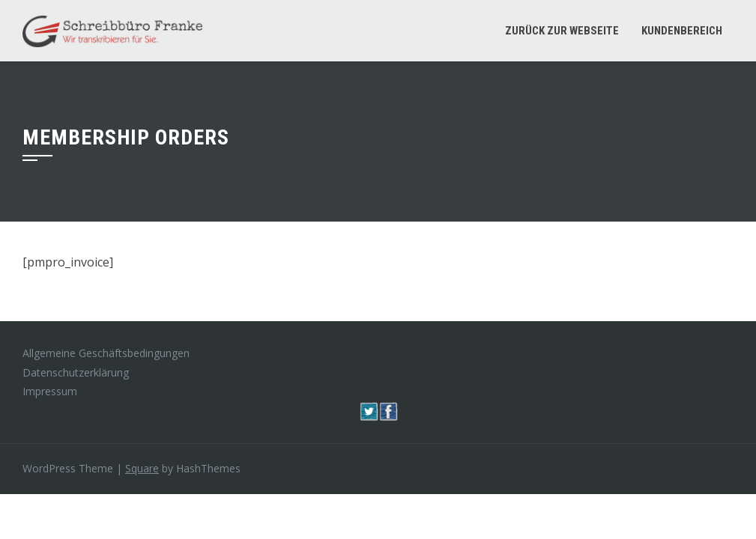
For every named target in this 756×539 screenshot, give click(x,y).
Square (142, 468)
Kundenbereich (682, 31)
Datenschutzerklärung (76, 372)
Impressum (50, 391)
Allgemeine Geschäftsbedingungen (106, 353)
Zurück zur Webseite (562, 31)
